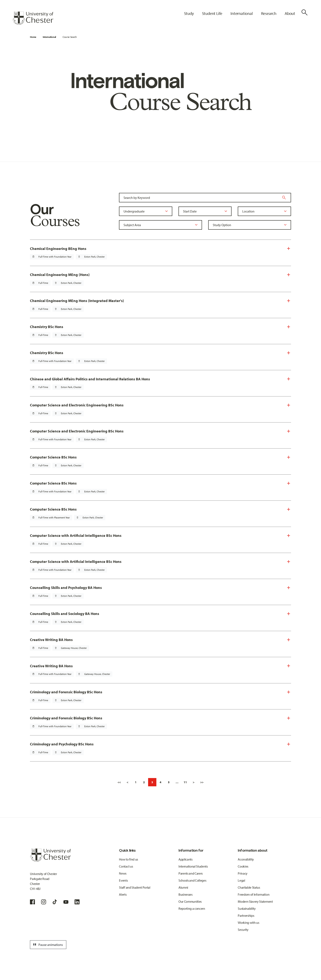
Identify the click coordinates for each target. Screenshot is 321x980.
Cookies (243, 866)
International (49, 37)
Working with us (248, 923)
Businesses (185, 894)
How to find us (128, 859)
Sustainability (247, 908)
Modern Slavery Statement (255, 901)
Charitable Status (249, 887)
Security (243, 930)
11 (185, 782)
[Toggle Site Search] (304, 12)
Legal (241, 880)
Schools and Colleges (192, 880)
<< (119, 782)
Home (33, 37)
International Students (193, 866)
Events (123, 880)
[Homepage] (33, 18)
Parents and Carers (191, 873)
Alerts (123, 894)
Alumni (183, 887)
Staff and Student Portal (135, 887)
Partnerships (246, 916)
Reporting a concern (192, 908)
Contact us (126, 866)
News (123, 873)
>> (202, 782)
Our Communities (190, 901)
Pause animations (48, 945)
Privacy (243, 873)
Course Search (70, 37)
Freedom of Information (254, 894)
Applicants (185, 859)
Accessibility (246, 859)
